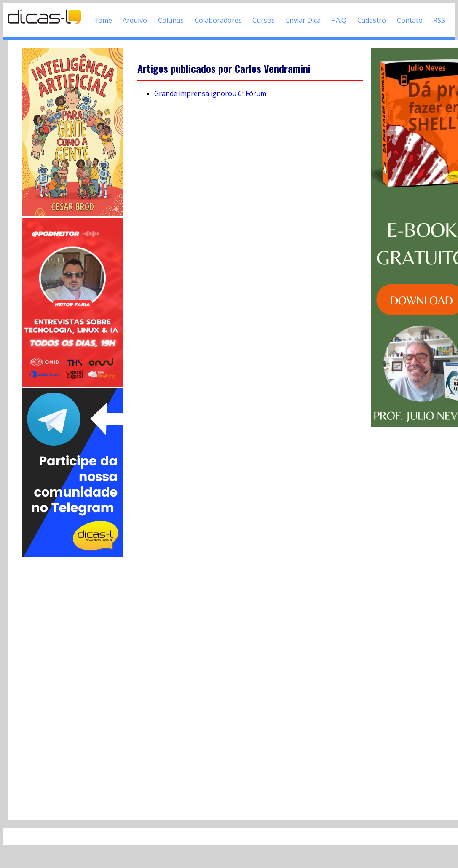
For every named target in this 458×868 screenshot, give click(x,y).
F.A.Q (339, 20)
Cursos (264, 20)
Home (103, 20)
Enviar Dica (303, 20)
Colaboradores (218, 20)
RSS (439, 20)
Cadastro (372, 20)
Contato (410, 20)
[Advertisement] (72, 685)
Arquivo (135, 20)
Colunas (171, 20)
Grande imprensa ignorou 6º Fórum (210, 93)
